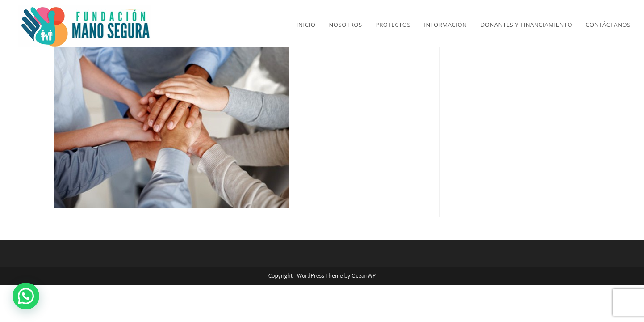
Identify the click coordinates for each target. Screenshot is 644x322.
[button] (26, 296)
